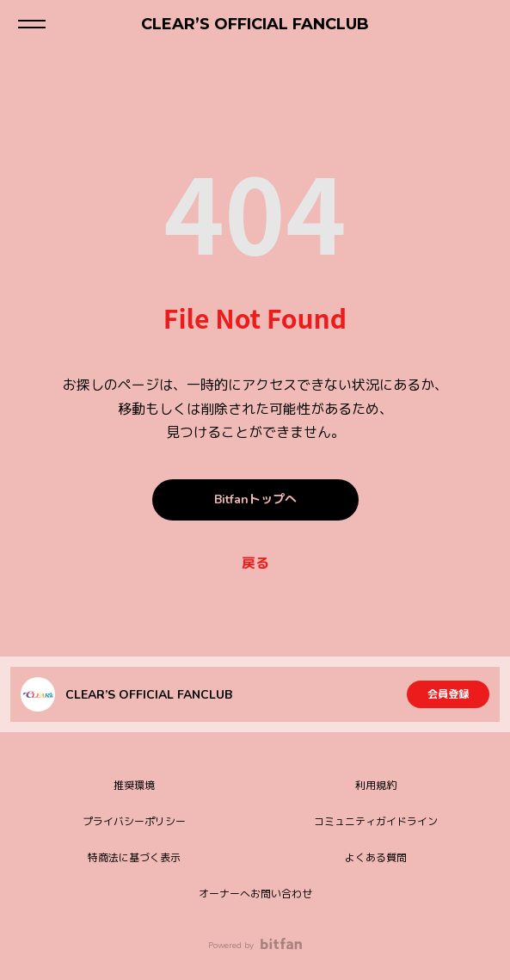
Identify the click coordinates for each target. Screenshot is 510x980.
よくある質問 (376, 858)
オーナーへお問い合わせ (255, 894)
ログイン (482, 24)
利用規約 (376, 786)
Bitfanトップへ (255, 499)
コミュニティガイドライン (376, 822)
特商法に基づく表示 (134, 858)
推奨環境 (134, 786)
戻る (255, 564)
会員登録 (448, 694)
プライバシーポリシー (134, 822)
